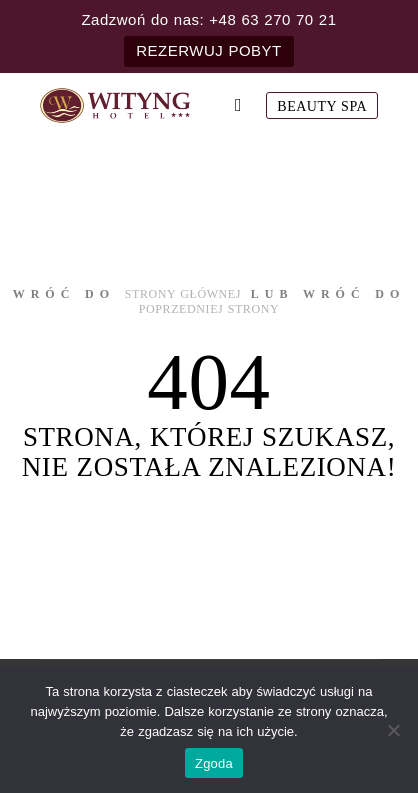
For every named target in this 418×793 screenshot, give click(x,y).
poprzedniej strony (209, 309)
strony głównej (183, 294)
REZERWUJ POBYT (209, 50)
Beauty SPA (322, 106)
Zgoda (214, 763)
